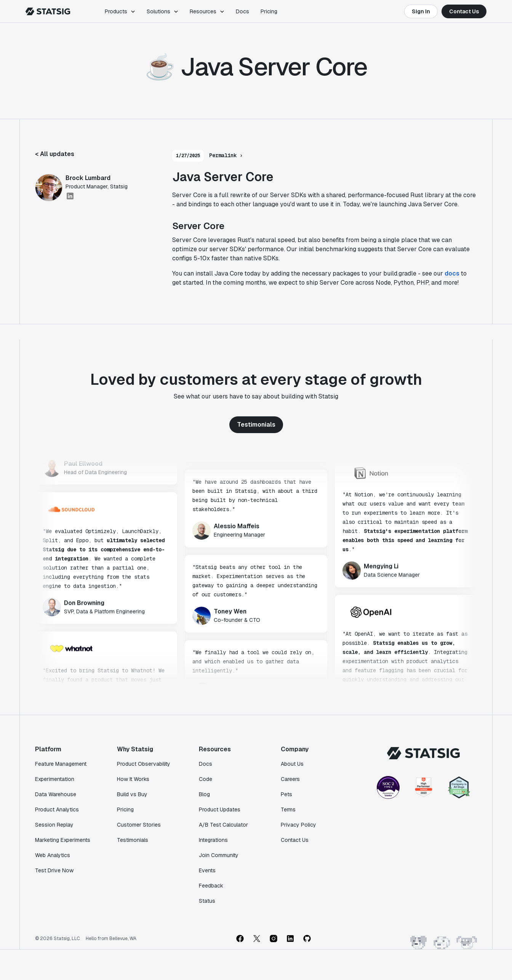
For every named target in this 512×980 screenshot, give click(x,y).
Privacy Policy (298, 825)
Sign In (421, 11)
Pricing (269, 11)
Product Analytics (57, 809)
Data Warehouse (56, 794)
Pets (286, 794)
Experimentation (55, 779)
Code (206, 779)
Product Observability (144, 764)
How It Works (133, 779)
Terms (288, 809)
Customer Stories (139, 825)
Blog (204, 794)
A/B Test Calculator (223, 825)
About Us (292, 764)
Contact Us (464, 11)
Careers (290, 779)
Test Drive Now (54, 870)
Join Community (219, 855)
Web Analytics (53, 855)
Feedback (211, 886)
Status (207, 901)
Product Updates (220, 809)
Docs (242, 11)
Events (207, 870)
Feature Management (61, 764)
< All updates (55, 154)
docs (452, 273)
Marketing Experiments (63, 840)
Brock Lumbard (88, 178)
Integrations (213, 840)
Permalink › (226, 155)
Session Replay (54, 825)
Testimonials (256, 425)
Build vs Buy (132, 794)
